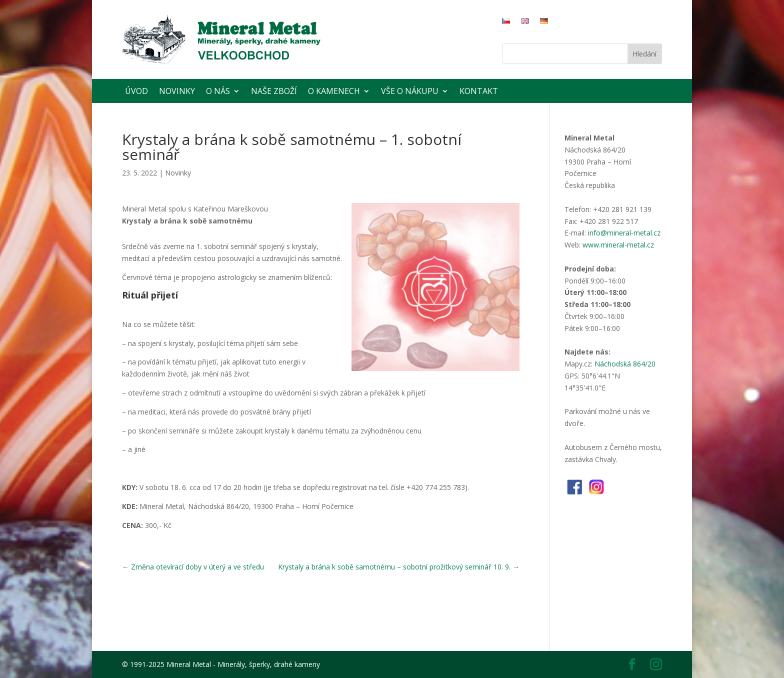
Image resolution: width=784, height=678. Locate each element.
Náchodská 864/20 (625, 364)
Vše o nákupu (410, 91)
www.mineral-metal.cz (618, 245)
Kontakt (479, 91)
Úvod (136, 91)
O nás (218, 91)
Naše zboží (274, 91)
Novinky (177, 91)
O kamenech (334, 91)
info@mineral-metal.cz (624, 233)
